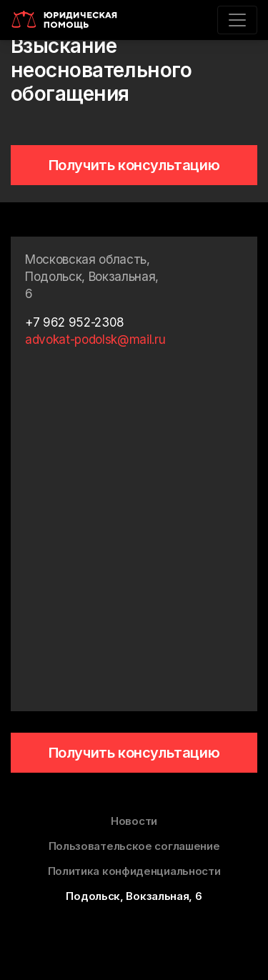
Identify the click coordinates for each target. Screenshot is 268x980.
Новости (134, 821)
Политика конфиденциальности (134, 871)
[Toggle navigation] (237, 20)
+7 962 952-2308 (75, 322)
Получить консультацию (134, 165)
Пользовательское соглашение (134, 846)
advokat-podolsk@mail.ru (95, 340)
